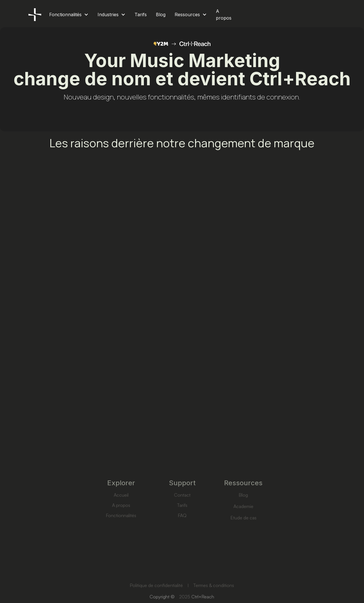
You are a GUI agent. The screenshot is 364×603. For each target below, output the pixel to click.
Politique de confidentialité (156, 592)
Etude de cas (243, 524)
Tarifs (182, 511)
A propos (121, 511)
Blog (243, 501)
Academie (243, 513)
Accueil (121, 501)
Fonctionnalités (121, 522)
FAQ (182, 522)
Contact (182, 501)
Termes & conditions (214, 592)
